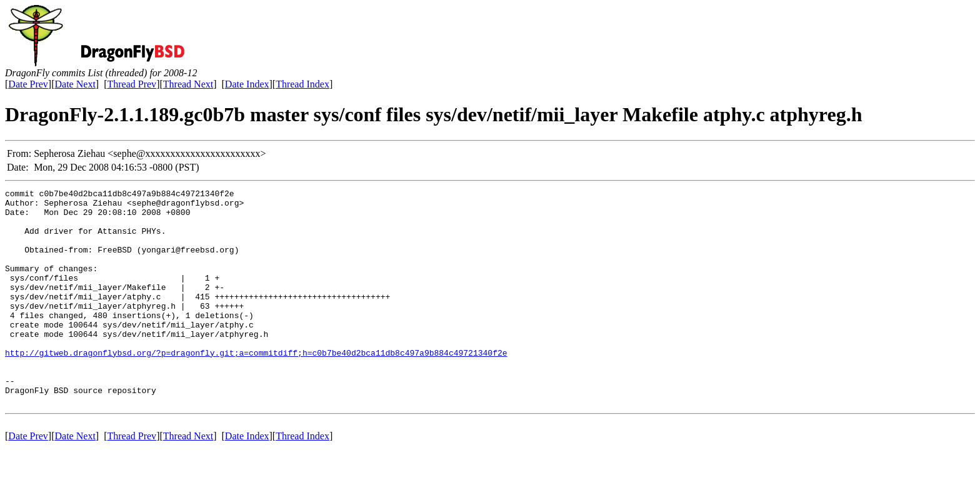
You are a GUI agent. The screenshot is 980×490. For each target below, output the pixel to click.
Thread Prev (132, 84)
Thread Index (302, 84)
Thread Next (188, 84)
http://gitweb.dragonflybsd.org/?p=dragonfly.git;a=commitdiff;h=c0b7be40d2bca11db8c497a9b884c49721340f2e (256, 386)
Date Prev (28, 84)
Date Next (75, 84)
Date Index (247, 84)
